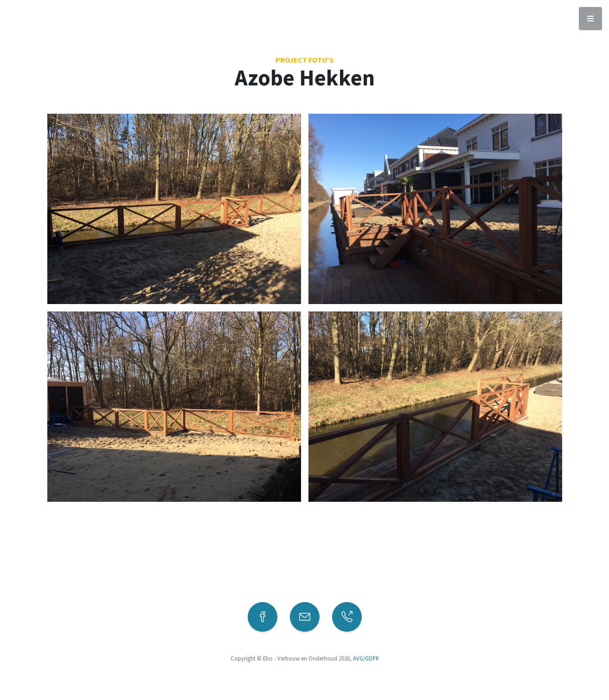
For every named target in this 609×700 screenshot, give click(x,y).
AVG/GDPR (366, 658)
